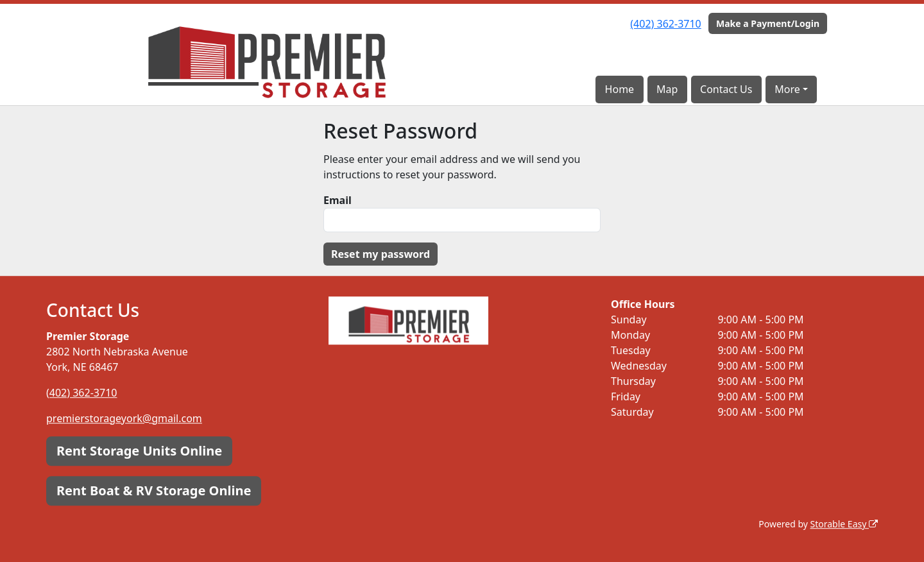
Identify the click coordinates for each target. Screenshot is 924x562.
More (787, 89)
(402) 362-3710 (665, 24)
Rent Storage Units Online (139, 451)
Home (620, 89)
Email (338, 200)
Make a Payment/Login (768, 23)
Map (667, 89)
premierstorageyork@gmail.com (124, 418)
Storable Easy (844, 524)
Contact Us (726, 89)
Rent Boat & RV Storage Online (154, 490)
